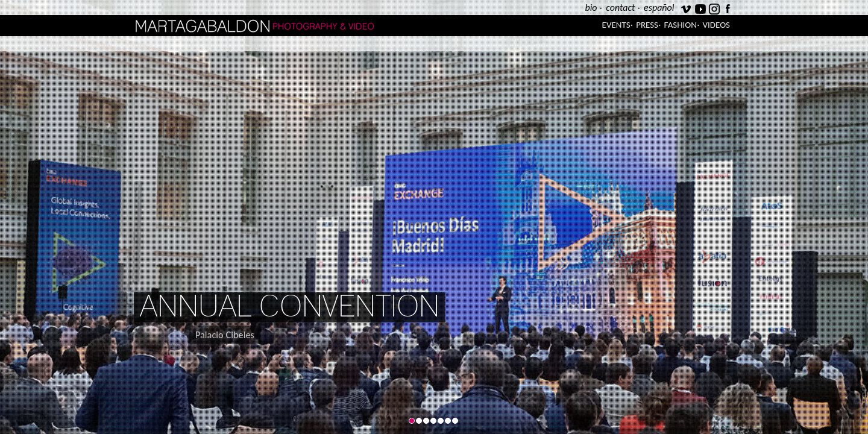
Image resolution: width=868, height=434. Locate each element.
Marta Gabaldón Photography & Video (284, 26)
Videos (716, 25)
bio (591, 8)
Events (616, 25)
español (659, 8)
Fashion (681, 25)
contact (620, 8)
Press (647, 25)
